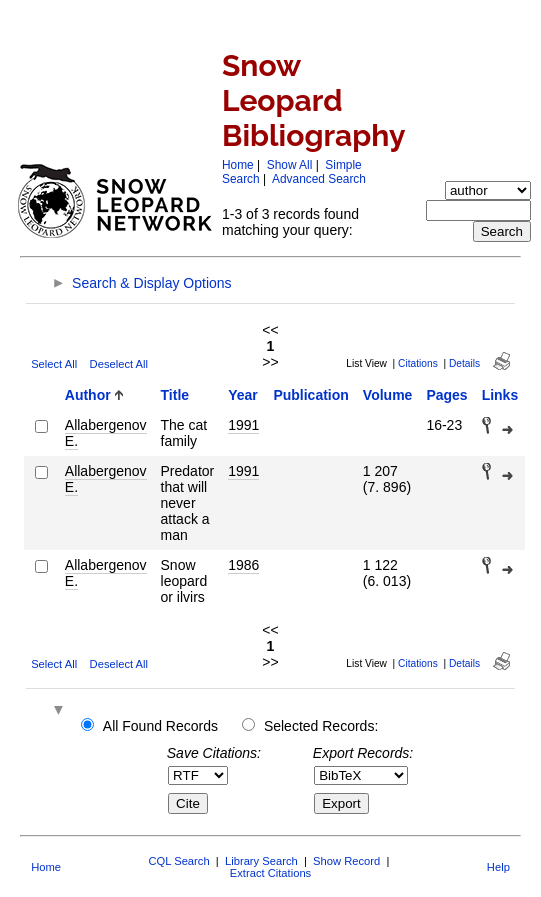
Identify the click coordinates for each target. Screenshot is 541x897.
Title (175, 395)
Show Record (346, 861)
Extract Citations (270, 873)
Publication (310, 395)
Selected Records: (321, 726)
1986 (243, 565)
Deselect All (119, 364)
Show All (290, 165)
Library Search (261, 861)
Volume (388, 395)
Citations (418, 363)
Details (464, 363)
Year (243, 395)
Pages (446, 395)
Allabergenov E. (106, 433)
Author (88, 395)
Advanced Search (319, 179)
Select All (54, 364)
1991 (243, 425)
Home (238, 165)
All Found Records (160, 726)
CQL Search (178, 861)
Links (500, 395)
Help (498, 867)
